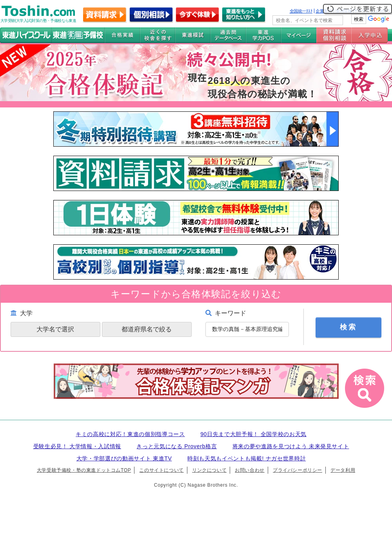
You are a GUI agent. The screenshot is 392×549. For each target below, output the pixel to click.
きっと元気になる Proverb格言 (177, 446)
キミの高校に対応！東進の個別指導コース (130, 434)
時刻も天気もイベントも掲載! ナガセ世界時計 (247, 458)
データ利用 (343, 470)
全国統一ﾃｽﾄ (301, 11)
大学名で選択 (55, 329)
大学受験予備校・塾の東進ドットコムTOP (84, 470)
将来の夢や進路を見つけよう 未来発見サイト (291, 446)
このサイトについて (161, 470)
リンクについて (209, 470)
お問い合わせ (250, 470)
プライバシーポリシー (298, 470)
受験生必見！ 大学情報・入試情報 (77, 446)
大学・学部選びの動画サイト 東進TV (124, 458)
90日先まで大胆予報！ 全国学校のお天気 (253, 434)
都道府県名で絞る (147, 329)
